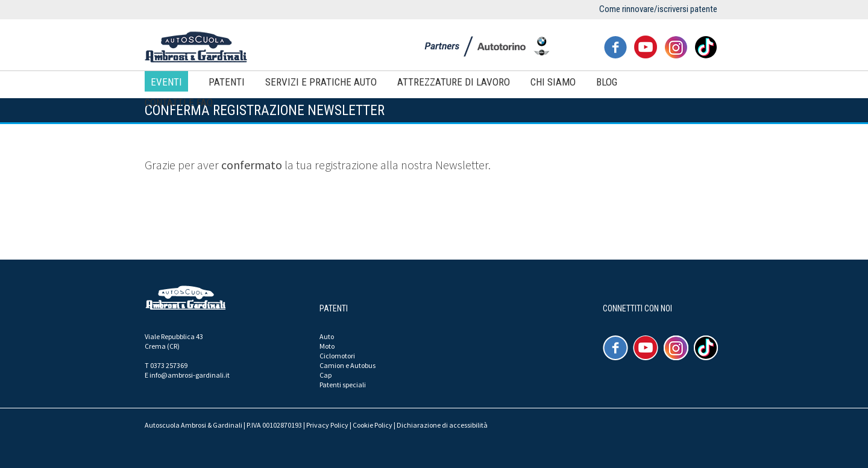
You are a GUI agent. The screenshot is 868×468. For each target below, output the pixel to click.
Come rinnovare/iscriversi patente (658, 9)
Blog (607, 82)
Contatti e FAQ (179, 102)
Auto (327, 336)
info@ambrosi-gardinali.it (190, 375)
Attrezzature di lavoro (454, 82)
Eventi (166, 82)
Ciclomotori (337, 356)
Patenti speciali (343, 385)
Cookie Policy (373, 425)
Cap (325, 375)
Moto (327, 346)
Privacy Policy (327, 425)
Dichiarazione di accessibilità (442, 425)
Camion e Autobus (348, 365)
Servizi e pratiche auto (321, 82)
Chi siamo (553, 82)
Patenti (227, 82)
